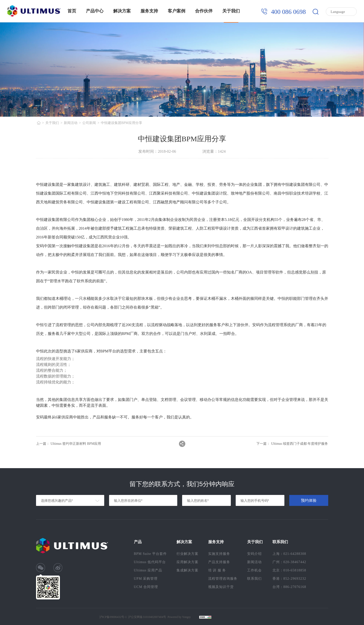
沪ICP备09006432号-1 (113, 617)
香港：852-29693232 (289, 579)
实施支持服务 (219, 554)
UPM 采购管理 (146, 579)
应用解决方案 (187, 562)
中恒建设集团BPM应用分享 (121, 123)
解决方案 (122, 11)
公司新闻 (89, 123)
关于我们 (231, 11)
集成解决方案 (187, 570)
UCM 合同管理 (146, 587)
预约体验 (309, 500)
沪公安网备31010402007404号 (147, 617)
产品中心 (95, 11)
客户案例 (177, 11)
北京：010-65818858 (289, 570)
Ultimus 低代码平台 (150, 562)
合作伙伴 (204, 11)
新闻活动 (71, 123)
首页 (72, 11)
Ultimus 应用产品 (148, 570)
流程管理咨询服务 (223, 579)
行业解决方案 (187, 554)
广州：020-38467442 (289, 562)
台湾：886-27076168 (289, 587)
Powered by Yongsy (179, 617)
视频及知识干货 (221, 587)
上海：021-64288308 (289, 554)
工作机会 (254, 570)
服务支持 (149, 11)
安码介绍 (254, 554)
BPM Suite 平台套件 (150, 554)
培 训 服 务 (217, 570)
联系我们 (254, 579)
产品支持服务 (219, 562)
